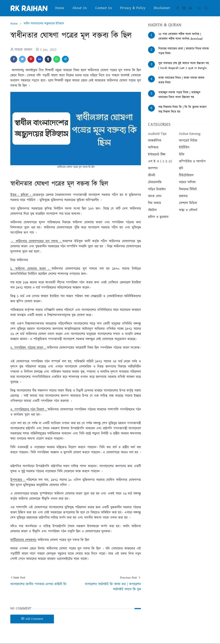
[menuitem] (60, 8)
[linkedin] (190, 8)
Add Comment (32, 619)
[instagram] (184, 8)
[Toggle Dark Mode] (199, 8)
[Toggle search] (206, 8)
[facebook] (177, 8)
